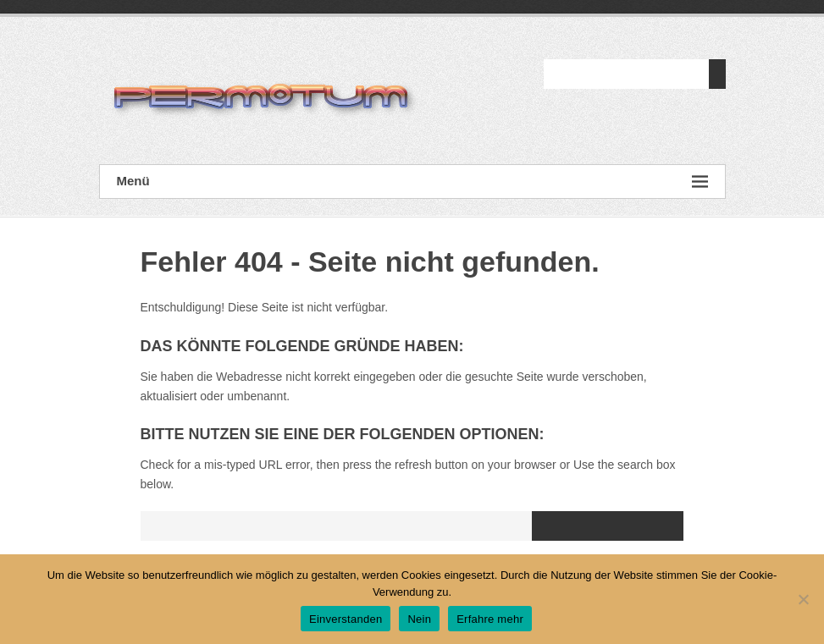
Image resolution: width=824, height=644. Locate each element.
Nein (419, 619)
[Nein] (803, 599)
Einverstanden (346, 619)
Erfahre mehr (490, 619)
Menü (412, 182)
